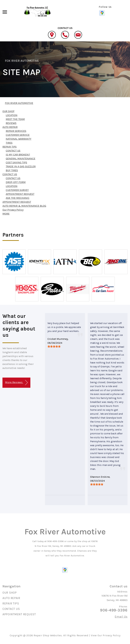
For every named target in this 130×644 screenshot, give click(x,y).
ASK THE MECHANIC (18, 198)
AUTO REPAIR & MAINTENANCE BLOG (24, 206)
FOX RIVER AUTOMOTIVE (22, 61)
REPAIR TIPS (10, 147)
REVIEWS (11, 123)
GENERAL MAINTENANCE (21, 158)
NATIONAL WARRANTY (19, 139)
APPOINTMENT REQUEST (20, 194)
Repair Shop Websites (48, 635)
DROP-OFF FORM (16, 182)
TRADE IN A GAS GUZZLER (21, 166)
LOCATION (12, 115)
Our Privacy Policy (13, 210)
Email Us (121, 617)
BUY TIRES (12, 170)
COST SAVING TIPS (16, 162)
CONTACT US (13, 151)
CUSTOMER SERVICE (18, 135)
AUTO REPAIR (10, 127)
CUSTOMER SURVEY (17, 190)
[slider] (54, 346)
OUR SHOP (8, 111)
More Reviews (16, 383)
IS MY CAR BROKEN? (18, 155)
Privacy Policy (112, 635)
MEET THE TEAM (15, 119)
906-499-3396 (55, 541)
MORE (6, 214)
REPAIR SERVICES (16, 131)
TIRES (9, 143)
